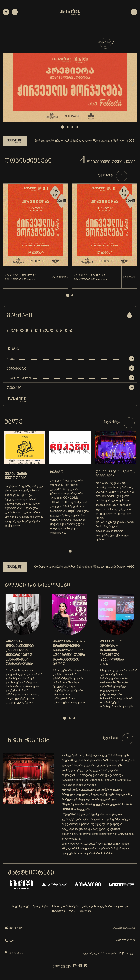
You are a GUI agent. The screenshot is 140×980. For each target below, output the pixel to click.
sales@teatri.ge (124, 928)
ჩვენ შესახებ (21, 907)
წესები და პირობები (65, 907)
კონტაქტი (85, 911)
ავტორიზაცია (15, 12)
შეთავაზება (40, 907)
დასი (72, 911)
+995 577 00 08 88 (126, 940)
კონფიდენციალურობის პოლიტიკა (105, 907)
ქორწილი (59, 911)
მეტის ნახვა (106, 44)
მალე (13, 422)
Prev (6, 83)
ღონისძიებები (28, 161)
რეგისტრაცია (6, 12)
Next (134, 83)
